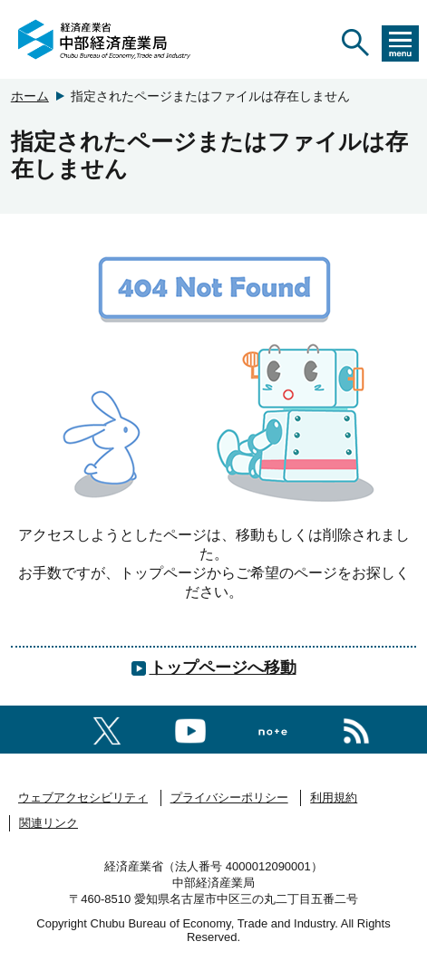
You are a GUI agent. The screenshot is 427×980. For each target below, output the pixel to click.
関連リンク (49, 823)
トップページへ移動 (223, 668)
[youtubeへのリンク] (190, 728)
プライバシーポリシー (229, 797)
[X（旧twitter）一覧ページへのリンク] (107, 728)
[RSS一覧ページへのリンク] (356, 728)
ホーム (30, 96)
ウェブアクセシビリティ (83, 797)
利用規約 (334, 797)
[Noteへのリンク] (273, 729)
